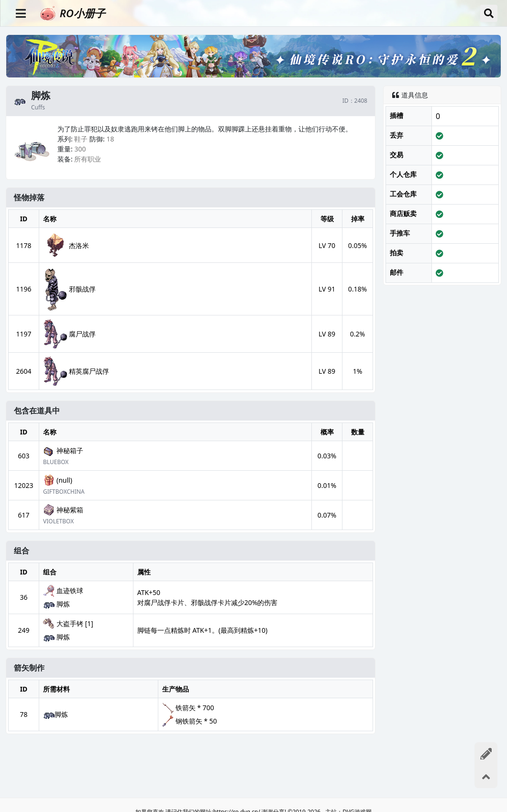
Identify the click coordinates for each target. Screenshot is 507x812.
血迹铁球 (63, 591)
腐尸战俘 (69, 334)
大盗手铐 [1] (68, 624)
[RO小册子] (256, 13)
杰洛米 (66, 245)
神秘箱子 (63, 451)
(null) (58, 480)
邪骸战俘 (69, 289)
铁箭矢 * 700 (195, 708)
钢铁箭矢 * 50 (196, 721)
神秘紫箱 (63, 510)
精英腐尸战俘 (76, 371)
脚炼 (56, 604)
